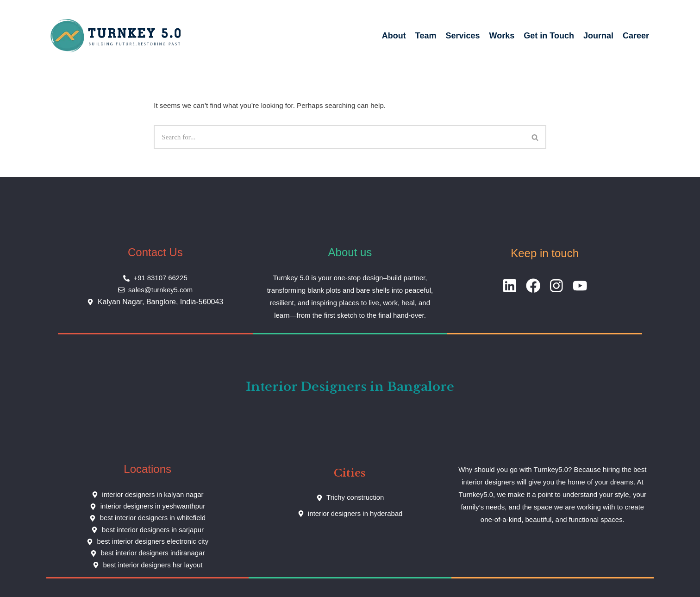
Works (502, 36)
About (394, 36)
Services (463, 36)
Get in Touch (549, 36)
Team (426, 36)
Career (636, 36)
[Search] (339, 137)
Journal (598, 36)
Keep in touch (545, 253)
